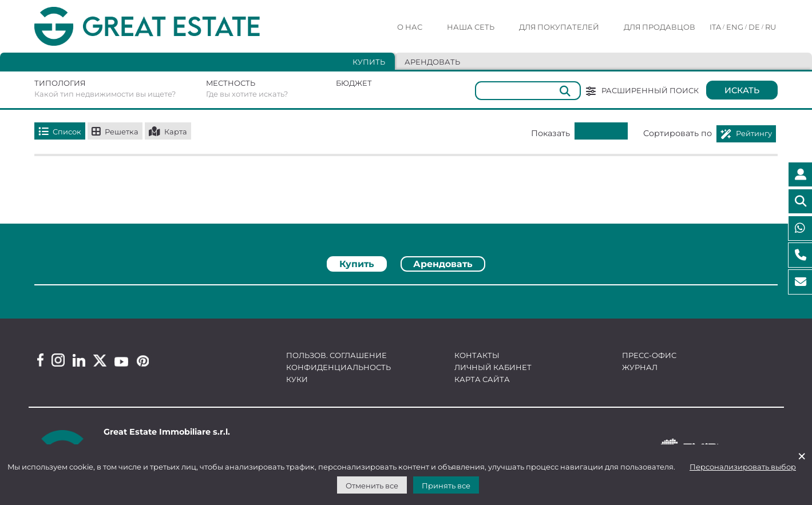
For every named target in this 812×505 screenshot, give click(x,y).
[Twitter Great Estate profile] (100, 361)
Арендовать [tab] (432, 62)
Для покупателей (559, 27)
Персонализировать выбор (743, 467)
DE (754, 27)
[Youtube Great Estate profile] (121, 362)
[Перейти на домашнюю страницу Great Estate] (170, 27)
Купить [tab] (369, 62)
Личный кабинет (493, 367)
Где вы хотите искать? (247, 94)
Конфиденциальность (338, 367)
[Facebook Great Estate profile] (40, 360)
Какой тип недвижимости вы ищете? (105, 94)
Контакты (477, 355)
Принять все (446, 486)
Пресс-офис (649, 355)
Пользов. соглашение (336, 355)
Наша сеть (471, 27)
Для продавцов (659, 27)
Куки (297, 379)
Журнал (640, 367)
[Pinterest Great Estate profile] (143, 361)
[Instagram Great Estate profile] (58, 360)
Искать (742, 90)
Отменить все (372, 486)
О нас (410, 27)
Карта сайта (482, 379)
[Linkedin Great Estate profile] (79, 360)
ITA (715, 27)
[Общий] (528, 91)
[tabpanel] (406, 289)
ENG (735, 27)
